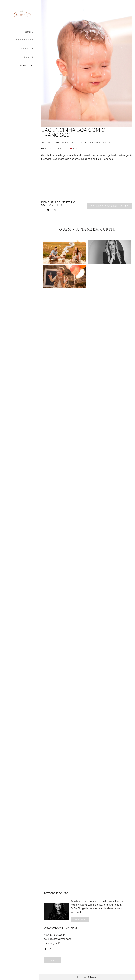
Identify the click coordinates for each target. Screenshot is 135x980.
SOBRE (29, 57)
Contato (52, 960)
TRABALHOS (25, 40)
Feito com (87, 977)
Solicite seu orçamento (110, 791)
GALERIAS (26, 49)
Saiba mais (80, 920)
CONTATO (27, 65)
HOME (29, 32)
